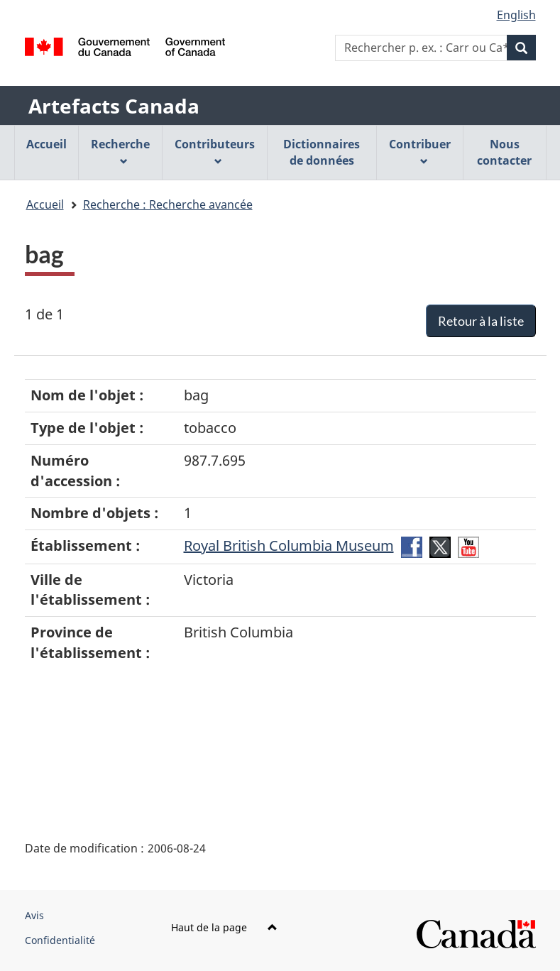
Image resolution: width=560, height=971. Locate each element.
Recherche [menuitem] (120, 151)
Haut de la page (224, 927)
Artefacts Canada (114, 106)
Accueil (45, 204)
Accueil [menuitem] (46, 144)
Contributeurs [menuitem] (215, 151)
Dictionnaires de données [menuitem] (322, 152)
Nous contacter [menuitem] (504, 152)
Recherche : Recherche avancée (168, 204)
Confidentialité (60, 940)
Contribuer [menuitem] (420, 151)
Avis (34, 915)
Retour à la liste (481, 321)
